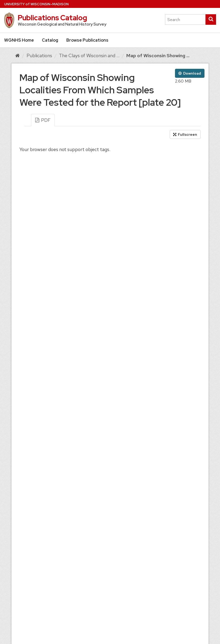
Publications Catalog (52, 18)
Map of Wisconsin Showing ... (158, 55)
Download (190, 73)
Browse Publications (87, 40)
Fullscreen (185, 134)
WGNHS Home (19, 40)
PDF (43, 120)
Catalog (50, 40)
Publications (39, 55)
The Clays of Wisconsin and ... (89, 55)
